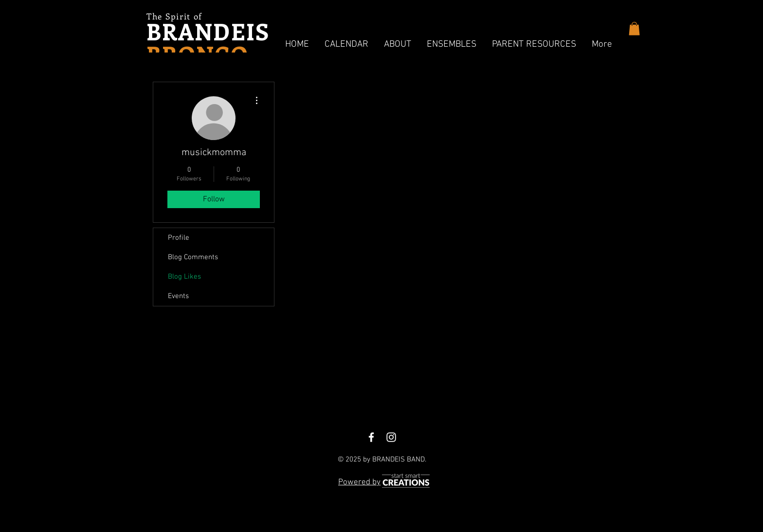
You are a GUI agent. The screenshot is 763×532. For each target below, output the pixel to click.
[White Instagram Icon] (391, 437)
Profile (179, 238)
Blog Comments (193, 257)
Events (178, 296)
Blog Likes (184, 277)
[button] (346, 45)
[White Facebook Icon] (371, 437)
